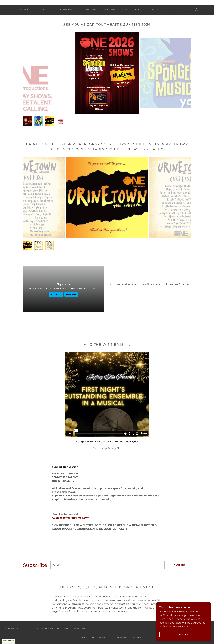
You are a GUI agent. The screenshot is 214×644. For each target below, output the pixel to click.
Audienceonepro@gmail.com (71, 518)
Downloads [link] (88, 10)
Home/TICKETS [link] (26, 10)
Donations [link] (120, 637)
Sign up (179, 565)
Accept (183, 634)
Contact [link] (135, 637)
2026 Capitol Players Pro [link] (152, 10)
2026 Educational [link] (115, 10)
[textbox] (108, 565)
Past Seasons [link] (101, 637)
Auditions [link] (67, 10)
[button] (47, 10)
